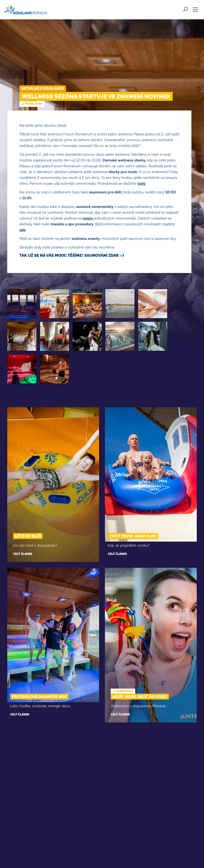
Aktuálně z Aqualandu (43, 88)
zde (23, 230)
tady (141, 184)
